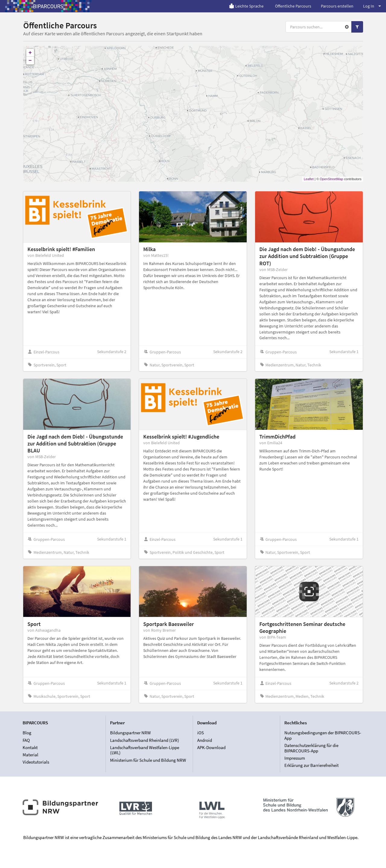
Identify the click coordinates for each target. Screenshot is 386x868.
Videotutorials (36, 762)
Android (205, 740)
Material (30, 755)
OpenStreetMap (331, 179)
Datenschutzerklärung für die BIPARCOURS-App (311, 748)
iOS (201, 733)
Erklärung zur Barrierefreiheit (312, 765)
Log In (372, 6)
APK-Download (211, 747)
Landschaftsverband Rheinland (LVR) (145, 740)
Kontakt (30, 747)
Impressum (295, 758)
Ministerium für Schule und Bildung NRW (148, 760)
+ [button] (30, 53)
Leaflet (309, 179)
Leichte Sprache (246, 6)
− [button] (30, 61)
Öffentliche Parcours (293, 6)
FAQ (26, 740)
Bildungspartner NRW (130, 733)
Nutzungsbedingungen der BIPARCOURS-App (323, 736)
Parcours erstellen (337, 6)
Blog (27, 733)
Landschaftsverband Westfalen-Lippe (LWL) (145, 750)
